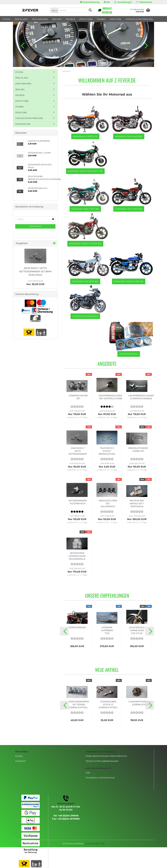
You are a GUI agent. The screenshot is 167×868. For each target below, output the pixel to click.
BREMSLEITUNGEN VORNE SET (138, 450)
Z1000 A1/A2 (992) (40, 19)
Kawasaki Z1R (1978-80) (85, 281)
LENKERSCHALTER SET (78, 397)
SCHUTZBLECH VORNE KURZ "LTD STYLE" (137, 630)
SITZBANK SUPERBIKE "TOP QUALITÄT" (107, 630)
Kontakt (19, 756)
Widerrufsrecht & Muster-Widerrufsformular (106, 756)
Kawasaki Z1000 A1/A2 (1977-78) (85, 171)
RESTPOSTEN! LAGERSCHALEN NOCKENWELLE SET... (77, 556)
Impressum (21, 761)
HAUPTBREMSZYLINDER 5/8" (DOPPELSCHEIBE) (111, 397)
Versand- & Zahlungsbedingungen (102, 761)
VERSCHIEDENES (129, 354)
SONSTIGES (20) (23, 124)
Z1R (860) (101, 19)
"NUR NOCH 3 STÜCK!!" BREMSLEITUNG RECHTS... (107, 451)
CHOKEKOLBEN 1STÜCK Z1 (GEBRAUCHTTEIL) (108, 704)
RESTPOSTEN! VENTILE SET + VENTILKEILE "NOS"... (137, 504)
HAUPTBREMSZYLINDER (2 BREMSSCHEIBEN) (141, 397)
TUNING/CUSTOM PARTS (85, 316)
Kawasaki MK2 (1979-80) (129, 209)
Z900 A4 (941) (21, 19)
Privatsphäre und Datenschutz (100, 778)
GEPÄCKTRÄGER (77, 627)
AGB (88, 773)
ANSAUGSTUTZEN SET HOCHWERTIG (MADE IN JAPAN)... (108, 504)
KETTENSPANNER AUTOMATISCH (78, 502)
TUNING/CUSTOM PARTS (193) (139, 19)
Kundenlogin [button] (123, 2)
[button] (107, 2)
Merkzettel (144, 2)
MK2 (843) (70, 19)
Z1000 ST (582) (86, 19)
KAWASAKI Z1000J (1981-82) (129, 281)
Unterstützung (90, 2)
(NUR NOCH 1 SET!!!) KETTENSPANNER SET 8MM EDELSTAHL (35, 272)
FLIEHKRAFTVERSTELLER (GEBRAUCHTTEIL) (141, 703)
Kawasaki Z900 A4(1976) (129, 136)
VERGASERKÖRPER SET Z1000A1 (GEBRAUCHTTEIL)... (79, 704)
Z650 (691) (57, 19)
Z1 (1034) (6, 19)
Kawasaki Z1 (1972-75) (85, 136)
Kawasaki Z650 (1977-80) (85, 209)
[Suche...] (54, 10)
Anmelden (35, 226)
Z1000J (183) (115, 19)
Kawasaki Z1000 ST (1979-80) (85, 244)
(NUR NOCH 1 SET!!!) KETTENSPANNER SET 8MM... (78, 451)
